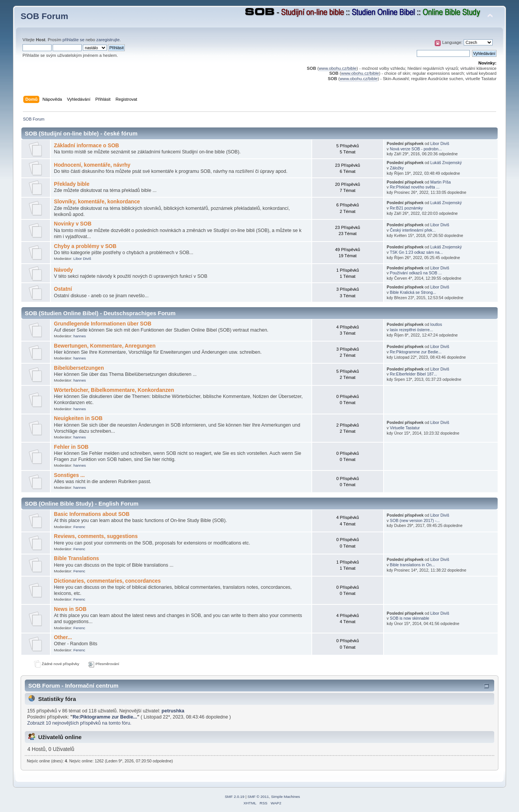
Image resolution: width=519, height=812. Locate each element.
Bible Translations (76, 558)
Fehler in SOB (71, 447)
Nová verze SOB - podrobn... (416, 149)
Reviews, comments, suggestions (96, 536)
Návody (63, 270)
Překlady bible (72, 184)
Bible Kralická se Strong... (413, 292)
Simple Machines (285, 797)
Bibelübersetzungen (79, 368)
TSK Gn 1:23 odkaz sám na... (416, 252)
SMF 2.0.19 (235, 797)
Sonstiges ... (69, 475)
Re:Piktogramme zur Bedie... (416, 352)
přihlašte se (73, 40)
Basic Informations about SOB (92, 514)
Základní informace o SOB (86, 146)
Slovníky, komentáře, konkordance (97, 202)
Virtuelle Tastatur (405, 428)
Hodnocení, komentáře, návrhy (92, 165)
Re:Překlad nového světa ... (415, 187)
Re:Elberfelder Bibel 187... (414, 374)
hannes (80, 336)
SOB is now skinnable (410, 618)
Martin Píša (441, 182)
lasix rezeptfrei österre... (412, 330)
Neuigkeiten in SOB (78, 418)
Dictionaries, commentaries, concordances (107, 581)
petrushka (173, 711)
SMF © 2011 (258, 797)
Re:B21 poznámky (407, 208)
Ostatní (63, 289)
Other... (63, 637)
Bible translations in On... (413, 565)
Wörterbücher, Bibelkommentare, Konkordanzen (114, 390)
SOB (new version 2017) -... (415, 520)
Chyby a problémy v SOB (85, 246)
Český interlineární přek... (413, 230)
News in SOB (70, 609)
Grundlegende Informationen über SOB (102, 324)
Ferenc (79, 527)
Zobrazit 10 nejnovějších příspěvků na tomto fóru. (79, 723)
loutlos (436, 324)
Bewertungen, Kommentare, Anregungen (105, 346)
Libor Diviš (440, 143)
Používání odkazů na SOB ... (416, 273)
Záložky (397, 168)
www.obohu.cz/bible (338, 68)
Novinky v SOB (73, 224)
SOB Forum (44, 16)
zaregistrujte (108, 40)
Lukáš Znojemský (446, 163)
